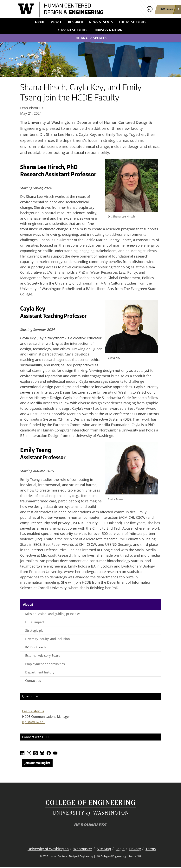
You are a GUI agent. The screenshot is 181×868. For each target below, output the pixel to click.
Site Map (104, 849)
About (40, 22)
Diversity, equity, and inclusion (48, 639)
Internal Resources (90, 38)
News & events (101, 22)
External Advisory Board (43, 656)
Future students (133, 22)
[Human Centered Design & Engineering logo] (72, 10)
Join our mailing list (37, 763)
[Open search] (149, 9)
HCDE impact (35, 622)
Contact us (33, 681)
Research (76, 22)
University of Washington (48, 849)
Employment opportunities (45, 664)
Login (120, 849)
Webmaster (83, 849)
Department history (40, 672)
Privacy (135, 849)
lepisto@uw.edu (34, 722)
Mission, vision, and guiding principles (53, 614)
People (56, 22)
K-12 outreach (36, 647)
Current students (73, 30)
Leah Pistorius (33, 711)
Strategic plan (35, 630)
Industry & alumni (108, 30)
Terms (151, 849)
